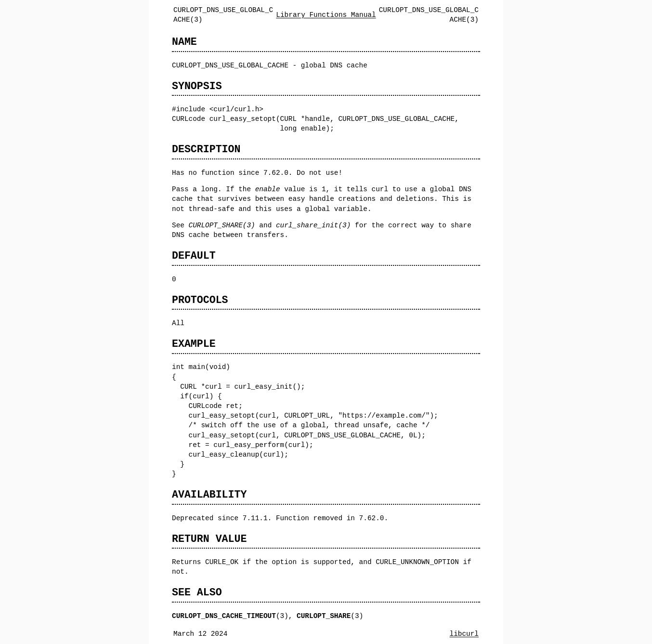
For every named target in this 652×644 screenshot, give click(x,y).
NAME (184, 42)
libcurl (464, 634)
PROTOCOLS (200, 300)
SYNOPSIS (197, 86)
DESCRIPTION (206, 149)
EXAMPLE (194, 344)
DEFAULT (194, 256)
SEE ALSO (197, 592)
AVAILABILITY (209, 494)
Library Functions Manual (326, 15)
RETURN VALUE (209, 539)
